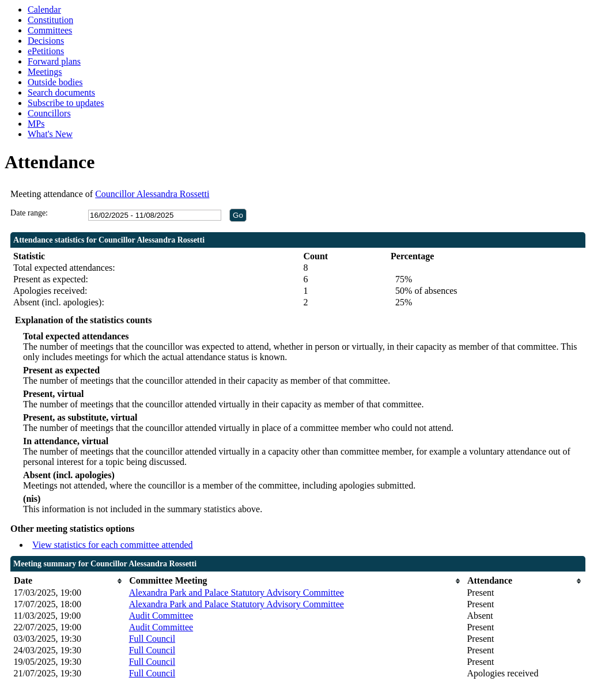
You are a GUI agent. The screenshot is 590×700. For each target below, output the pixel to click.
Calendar (44, 10)
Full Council (152, 639)
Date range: (29, 213)
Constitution (50, 20)
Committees (50, 30)
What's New (50, 134)
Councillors (49, 113)
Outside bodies (55, 82)
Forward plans (54, 61)
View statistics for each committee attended (113, 545)
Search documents (61, 92)
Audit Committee (161, 616)
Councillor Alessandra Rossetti (152, 194)
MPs (36, 124)
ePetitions (46, 51)
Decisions (46, 41)
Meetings (45, 72)
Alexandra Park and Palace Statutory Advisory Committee (237, 593)
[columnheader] (69, 581)
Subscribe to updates (66, 103)
